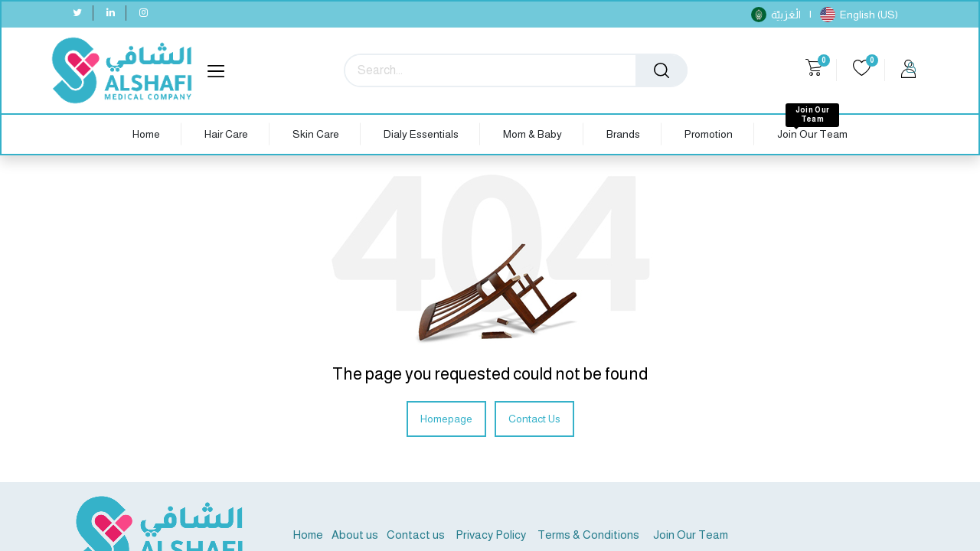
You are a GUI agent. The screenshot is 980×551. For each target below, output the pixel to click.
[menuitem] (146, 134)
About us (355, 535)
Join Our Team (691, 535)
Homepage (446, 419)
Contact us (416, 535)
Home (308, 535)
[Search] (661, 70)
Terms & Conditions (587, 535)
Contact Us (534, 419)
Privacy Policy (491, 535)
